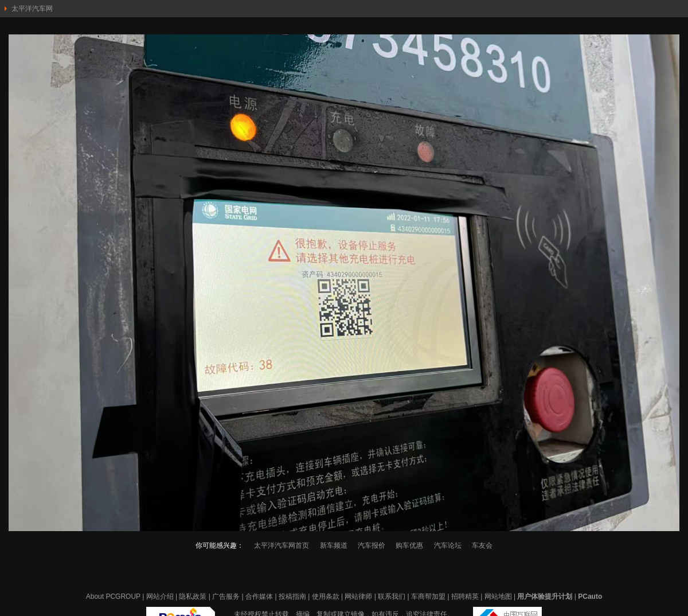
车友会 (482, 545)
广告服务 (226, 596)
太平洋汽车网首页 (282, 545)
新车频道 (334, 545)
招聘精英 (465, 596)
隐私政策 (193, 596)
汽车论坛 (448, 545)
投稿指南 (292, 596)
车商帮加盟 (428, 596)
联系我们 (392, 596)
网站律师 (358, 596)
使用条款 (326, 596)
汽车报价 (372, 545)
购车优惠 (409, 545)
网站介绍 (160, 596)
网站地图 (498, 596)
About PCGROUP (113, 596)
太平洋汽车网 (32, 9)
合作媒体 (259, 596)
